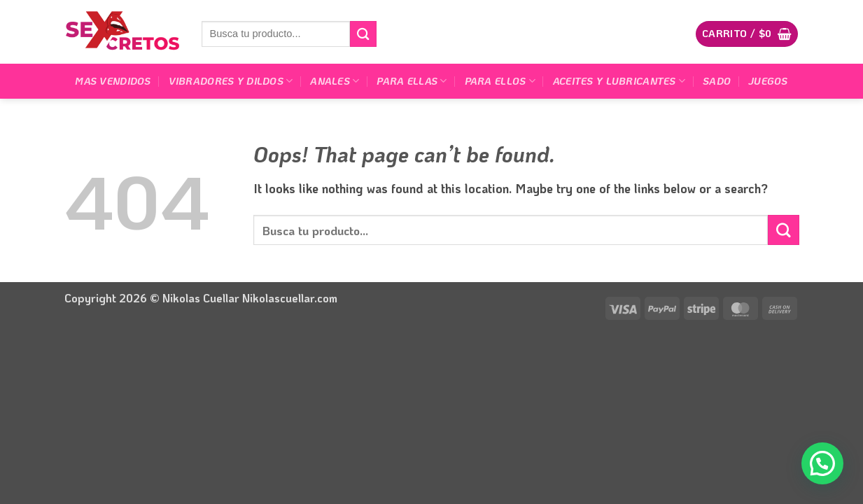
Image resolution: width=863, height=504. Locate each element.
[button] (747, 34)
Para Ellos (500, 81)
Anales (335, 81)
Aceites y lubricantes (619, 81)
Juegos (768, 81)
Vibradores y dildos (231, 81)
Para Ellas (412, 81)
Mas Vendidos (113, 81)
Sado (717, 81)
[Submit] (363, 34)
